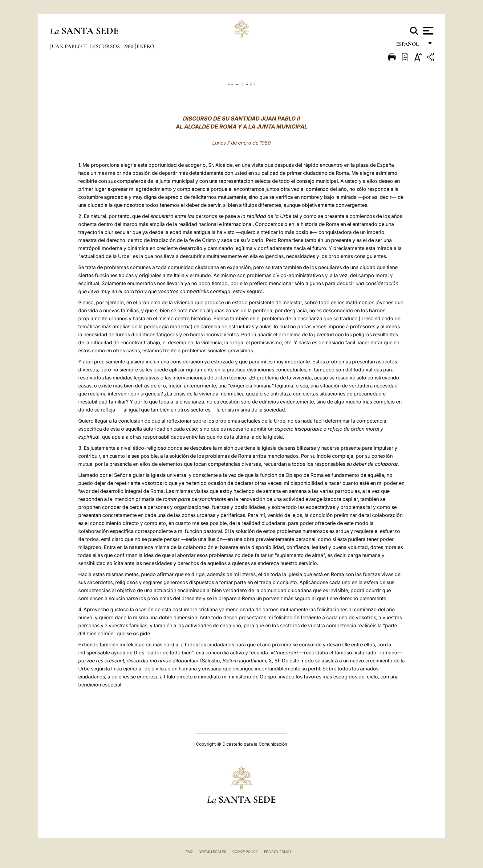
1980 (129, 46)
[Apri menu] (427, 31)
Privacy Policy (278, 852)
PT (253, 84)
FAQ (189, 852)
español (410, 45)
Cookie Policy (245, 852)
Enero (145, 46)
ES (230, 84)
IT (241, 84)
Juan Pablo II (69, 46)
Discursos (106, 46)
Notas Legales (212, 852)
